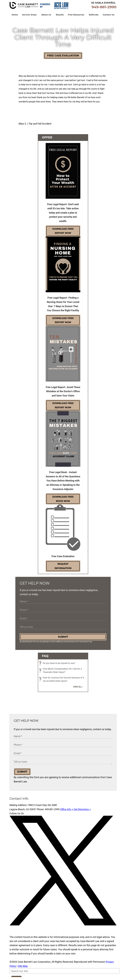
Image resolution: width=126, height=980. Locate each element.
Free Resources (76, 17)
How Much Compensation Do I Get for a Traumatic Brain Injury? (61, 673)
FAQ (45, 658)
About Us (46, 17)
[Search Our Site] (65, 973)
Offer (47, 139)
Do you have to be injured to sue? (58, 665)
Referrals (94, 17)
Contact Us (109, 17)
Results (60, 17)
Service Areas (29, 17)
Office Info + (67, 811)
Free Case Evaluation (63, 58)
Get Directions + (82, 811)
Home (15, 17)
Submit (63, 639)
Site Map (23, 968)
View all (78, 689)
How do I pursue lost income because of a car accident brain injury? (62, 681)
